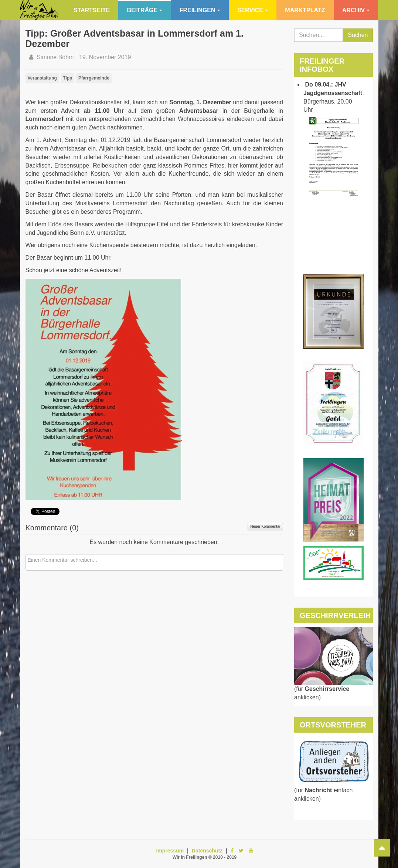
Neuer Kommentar (265, 526)
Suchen (358, 35)
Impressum (170, 851)
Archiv (356, 10)
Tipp (67, 78)
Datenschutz (207, 851)
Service (253, 10)
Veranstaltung (42, 78)
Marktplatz (305, 10)
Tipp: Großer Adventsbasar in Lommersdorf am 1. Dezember (135, 38)
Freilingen (200, 10)
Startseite (92, 10)
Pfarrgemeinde (94, 78)
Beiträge (145, 10)
